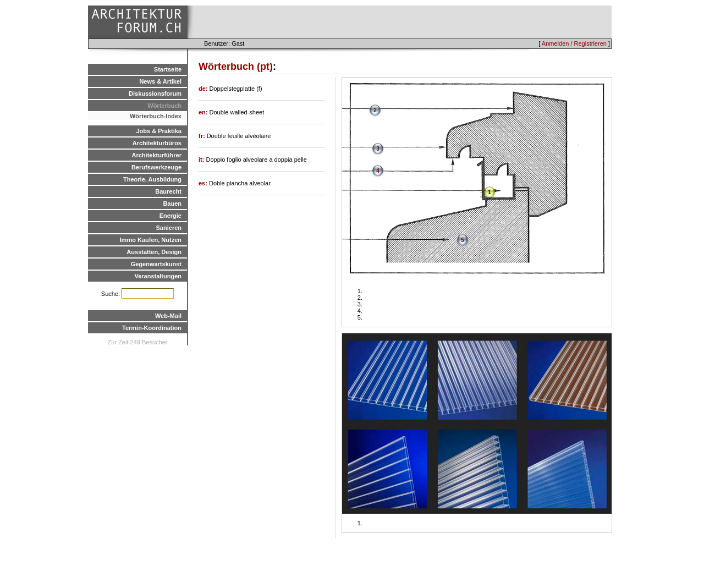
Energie (170, 216)
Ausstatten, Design (154, 252)
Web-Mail (168, 316)
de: (204, 89)
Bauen (172, 204)
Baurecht (168, 191)
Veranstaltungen (158, 276)
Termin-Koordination (152, 328)
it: (202, 160)
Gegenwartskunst (156, 264)
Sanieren (169, 228)
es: (204, 183)
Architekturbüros (157, 143)
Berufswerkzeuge (156, 167)
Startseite (168, 69)
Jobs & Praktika (159, 131)
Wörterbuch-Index (156, 116)
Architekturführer (157, 155)
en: (204, 112)
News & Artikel (160, 81)
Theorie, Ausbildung (152, 179)
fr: (203, 136)
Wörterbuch (164, 106)
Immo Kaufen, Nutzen (151, 240)
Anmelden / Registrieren (574, 43)
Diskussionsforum (155, 94)
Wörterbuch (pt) (236, 67)
